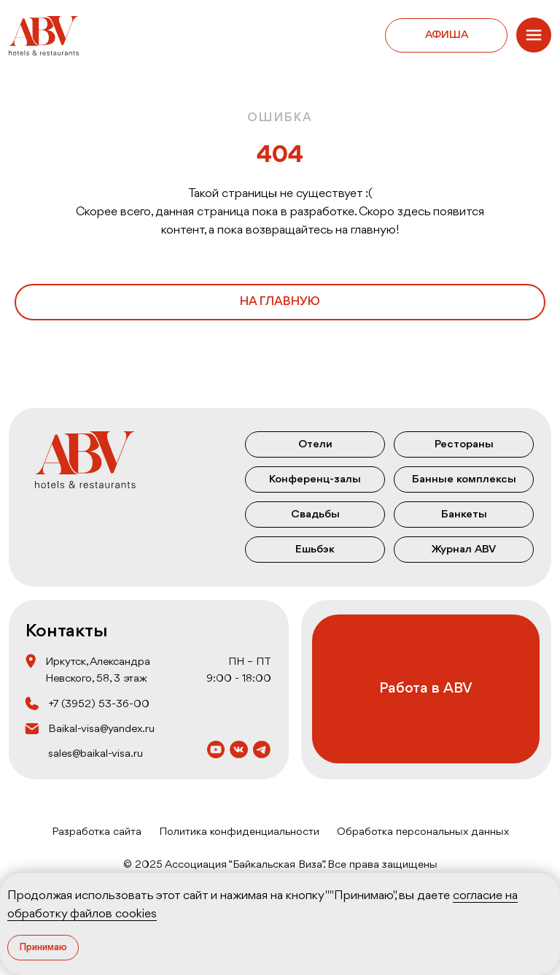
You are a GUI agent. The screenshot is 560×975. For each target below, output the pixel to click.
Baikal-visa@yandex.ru (101, 729)
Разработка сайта (97, 832)
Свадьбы (315, 515)
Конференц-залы (315, 479)
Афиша (447, 35)
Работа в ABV (426, 689)
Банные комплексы (464, 479)
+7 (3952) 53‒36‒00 (99, 704)
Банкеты (464, 515)
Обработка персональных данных (423, 832)
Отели (315, 444)
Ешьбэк (315, 550)
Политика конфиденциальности (239, 832)
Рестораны (464, 444)
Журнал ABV (464, 550)
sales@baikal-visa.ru (96, 754)
